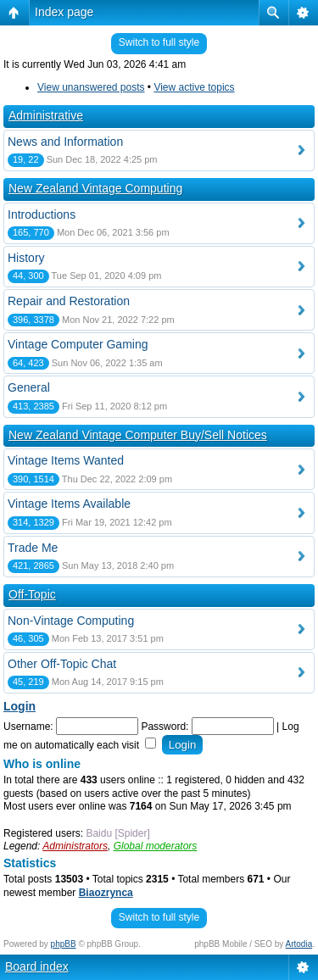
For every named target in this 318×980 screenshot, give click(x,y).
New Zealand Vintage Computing (95, 188)
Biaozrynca (106, 893)
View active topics (194, 87)
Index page (64, 12)
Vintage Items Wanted (66, 460)
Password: (165, 727)
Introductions (42, 214)
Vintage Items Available (69, 504)
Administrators (75, 846)
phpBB (64, 944)
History (26, 258)
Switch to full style (159, 42)
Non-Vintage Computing (71, 621)
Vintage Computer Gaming (78, 344)
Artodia (299, 944)
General (29, 387)
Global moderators (156, 846)
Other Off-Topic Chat (62, 664)
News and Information (65, 142)
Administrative (46, 115)
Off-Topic (32, 594)
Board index (37, 966)
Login (20, 706)
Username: (28, 727)
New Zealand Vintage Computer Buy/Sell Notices (138, 435)
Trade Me (33, 548)
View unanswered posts (91, 87)
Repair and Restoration (69, 301)
